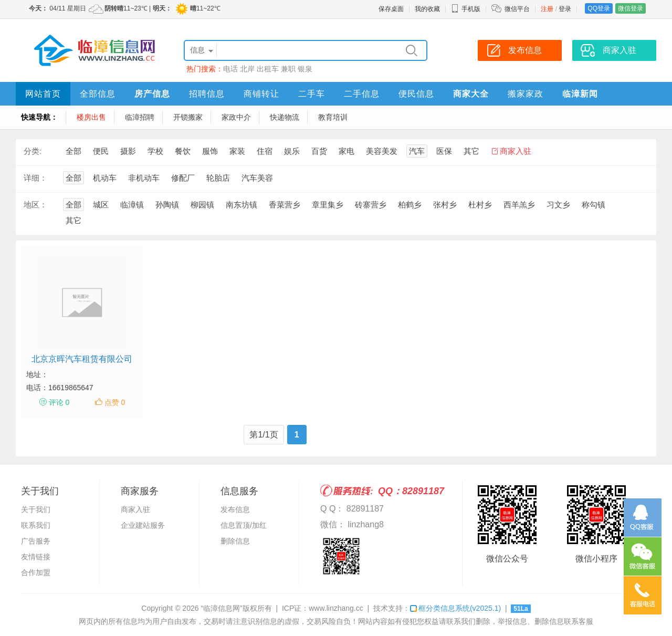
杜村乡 (480, 205)
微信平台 (517, 9)
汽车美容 (257, 178)
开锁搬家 (188, 117)
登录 (565, 9)
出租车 (268, 69)
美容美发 (382, 151)
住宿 (265, 151)
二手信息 (362, 94)
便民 (101, 151)
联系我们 (36, 525)
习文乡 (558, 205)
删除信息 (235, 541)
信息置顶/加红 (244, 525)
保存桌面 (391, 9)
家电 (346, 151)
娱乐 (292, 151)
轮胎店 (218, 178)
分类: (33, 151)
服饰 (210, 151)
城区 (101, 205)
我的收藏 (427, 9)
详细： (35, 178)
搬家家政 (526, 94)
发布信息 (235, 509)
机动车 (105, 178)
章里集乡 (328, 205)
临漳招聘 (140, 117)
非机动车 (144, 178)
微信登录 (631, 8)
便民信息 (416, 94)
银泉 (305, 69)
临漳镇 (132, 205)
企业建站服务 (143, 525)
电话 (230, 69)
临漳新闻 (580, 94)
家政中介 (236, 117)
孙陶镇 (167, 205)
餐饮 (183, 151)
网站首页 (43, 94)
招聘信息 (207, 94)
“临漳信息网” (221, 608)
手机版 (466, 9)
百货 (319, 151)
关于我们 (36, 509)
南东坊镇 (241, 205)
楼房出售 (91, 117)
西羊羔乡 (519, 205)
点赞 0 (115, 402)
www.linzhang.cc (336, 608)
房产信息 (152, 94)
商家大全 (471, 94)
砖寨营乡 (371, 205)
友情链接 (36, 557)
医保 (444, 151)
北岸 (247, 69)
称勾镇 (594, 205)
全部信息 (98, 94)
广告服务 (36, 541)
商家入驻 (516, 151)
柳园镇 (202, 205)
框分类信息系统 (455, 608)
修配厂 (183, 178)
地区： (35, 205)
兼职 (288, 69)
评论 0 (59, 402)
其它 (471, 151)
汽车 (417, 151)
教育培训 (333, 117)
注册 (547, 9)
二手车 (312, 94)
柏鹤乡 (410, 205)
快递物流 (285, 117)
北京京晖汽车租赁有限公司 (82, 359)
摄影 (128, 151)
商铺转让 (261, 94)
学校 (155, 151)
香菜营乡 (285, 205)
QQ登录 (599, 8)
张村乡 (445, 205)
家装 (237, 151)
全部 (73, 151)
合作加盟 (36, 572)
